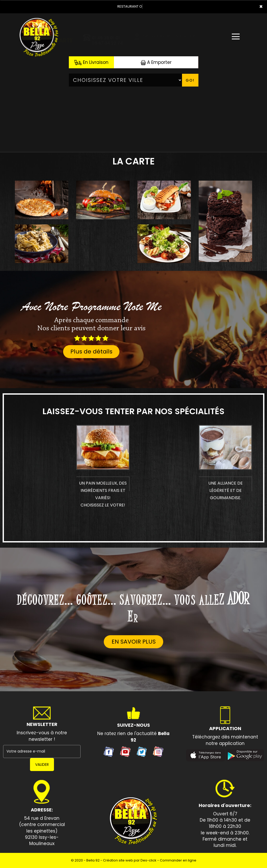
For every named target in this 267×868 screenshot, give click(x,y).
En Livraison (91, 62)
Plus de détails (91, 352)
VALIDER (42, 765)
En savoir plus (134, 642)
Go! (190, 80)
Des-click (148, 860)
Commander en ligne (178, 860)
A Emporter (156, 62)
